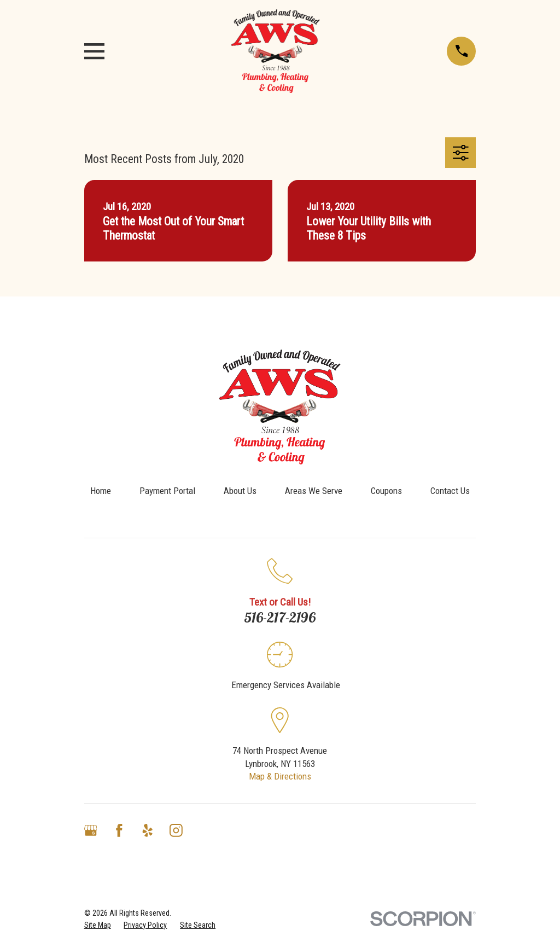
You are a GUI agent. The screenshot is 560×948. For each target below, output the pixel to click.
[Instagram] (176, 830)
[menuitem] (98, 926)
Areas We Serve (314, 491)
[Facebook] (119, 830)
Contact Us (450, 491)
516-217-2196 (280, 617)
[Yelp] (148, 830)
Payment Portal (167, 491)
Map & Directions (280, 776)
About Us (240, 491)
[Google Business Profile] (91, 830)
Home (101, 491)
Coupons (386, 491)
